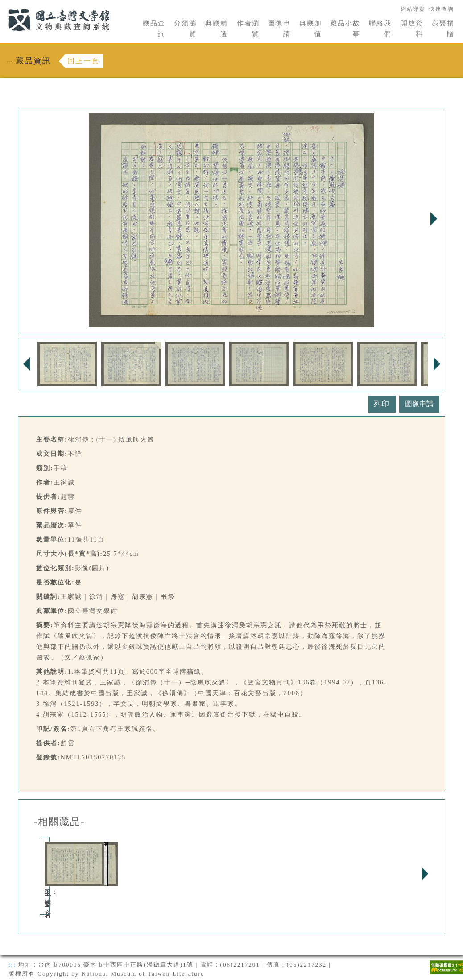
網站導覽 (413, 9)
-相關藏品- (60, 822)
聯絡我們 (380, 29)
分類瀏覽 (185, 29)
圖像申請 (279, 29)
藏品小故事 (345, 29)
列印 (382, 404)
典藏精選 (217, 29)
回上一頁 (83, 61)
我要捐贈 (443, 29)
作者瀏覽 (248, 29)
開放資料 (412, 29)
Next (434, 219)
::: (3, 5)
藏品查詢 (154, 29)
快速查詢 (442, 9)
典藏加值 (311, 29)
